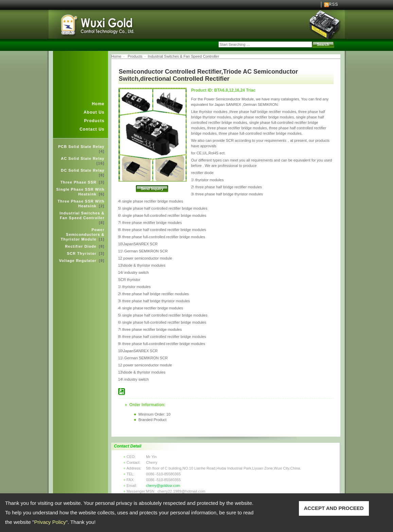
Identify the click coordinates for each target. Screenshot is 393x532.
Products (94, 121)
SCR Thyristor (86, 253)
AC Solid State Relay (83, 161)
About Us (94, 112)
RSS (334, 4)
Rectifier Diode (85, 246)
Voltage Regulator (82, 261)
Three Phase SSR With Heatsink (81, 204)
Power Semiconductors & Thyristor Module (83, 234)
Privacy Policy (50, 522)
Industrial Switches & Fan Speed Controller (82, 218)
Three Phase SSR (83, 182)
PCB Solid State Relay (81, 149)
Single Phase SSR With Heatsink (81, 192)
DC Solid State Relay (83, 173)
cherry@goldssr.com (163, 486)
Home (98, 104)
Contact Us (92, 129)
